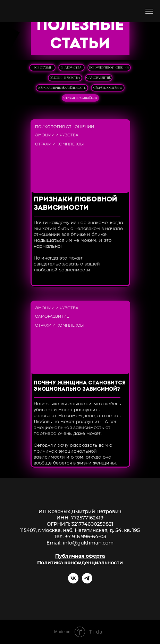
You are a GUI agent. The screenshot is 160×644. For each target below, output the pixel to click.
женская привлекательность (62, 88)
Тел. (59, 536)
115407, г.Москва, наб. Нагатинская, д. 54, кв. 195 (80, 530)
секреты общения (108, 88)
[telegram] (87, 582)
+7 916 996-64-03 (86, 536)
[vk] (73, 582)
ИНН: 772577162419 (80, 518)
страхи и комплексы (80, 98)
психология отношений (109, 67)
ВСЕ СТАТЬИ (42, 67)
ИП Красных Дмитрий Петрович (80, 511)
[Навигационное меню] (149, 11)
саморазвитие (99, 78)
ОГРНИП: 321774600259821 (80, 524)
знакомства (71, 67)
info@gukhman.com (88, 543)
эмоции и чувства (65, 78)
